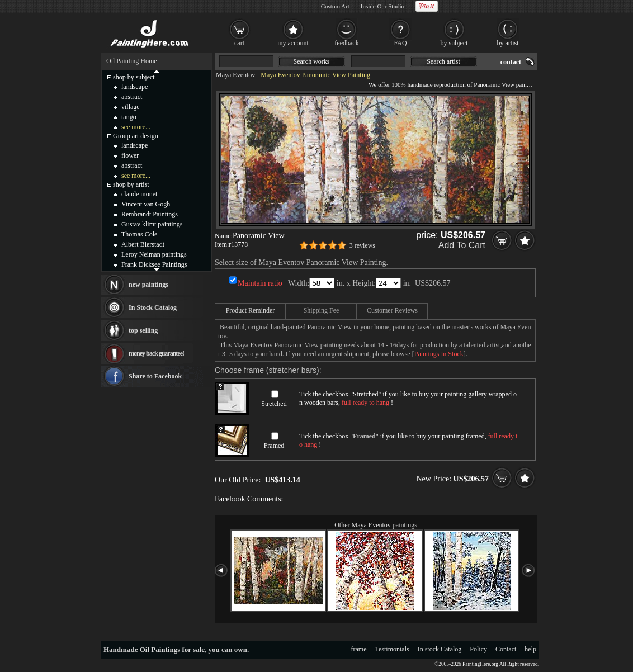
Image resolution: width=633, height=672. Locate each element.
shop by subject (134, 77)
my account (293, 43)
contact (511, 62)
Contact (506, 649)
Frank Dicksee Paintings (154, 264)
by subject (454, 43)
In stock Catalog (440, 649)
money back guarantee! (156, 353)
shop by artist (131, 184)
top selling (143, 330)
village (131, 107)
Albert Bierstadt (143, 244)
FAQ (400, 43)
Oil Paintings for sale (172, 649)
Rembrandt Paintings (150, 214)
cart (239, 43)
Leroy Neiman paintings (154, 254)
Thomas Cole (139, 234)
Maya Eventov (235, 75)
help (530, 649)
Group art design (136, 136)
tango (129, 117)
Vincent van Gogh (146, 204)
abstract (132, 97)
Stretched (274, 404)
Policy (478, 649)
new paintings (148, 285)
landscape (134, 87)
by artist (508, 43)
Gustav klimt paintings (152, 224)
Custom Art (335, 6)
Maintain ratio (260, 283)
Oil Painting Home (132, 61)
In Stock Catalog (153, 307)
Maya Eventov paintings (384, 525)
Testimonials (392, 649)
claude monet (139, 194)
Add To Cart (462, 245)
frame (359, 649)
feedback (346, 43)
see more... (136, 127)
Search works (312, 61)
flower (130, 155)
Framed (274, 446)
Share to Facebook (155, 376)
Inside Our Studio (382, 6)
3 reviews (362, 245)
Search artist (443, 61)
